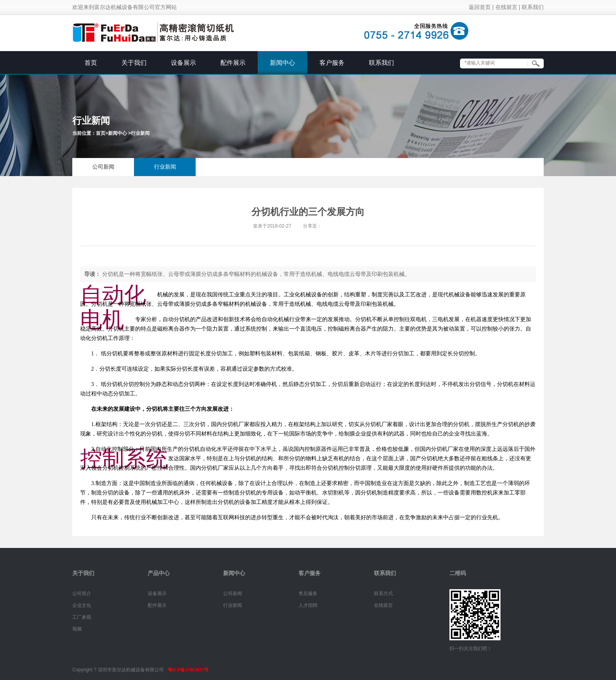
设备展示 (183, 63)
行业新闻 (140, 133)
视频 (77, 629)
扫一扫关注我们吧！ (471, 649)
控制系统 (124, 459)
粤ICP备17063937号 (188, 670)
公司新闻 (103, 167)
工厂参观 (82, 617)
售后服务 (308, 594)
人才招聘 (308, 605)
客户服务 (332, 63)
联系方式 (383, 594)
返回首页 (480, 7)
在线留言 (506, 7)
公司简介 (82, 594)
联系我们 (533, 7)
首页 (91, 63)
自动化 (113, 295)
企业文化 (82, 605)
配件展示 (233, 63)
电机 (102, 320)
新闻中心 (282, 63)
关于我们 (134, 63)
